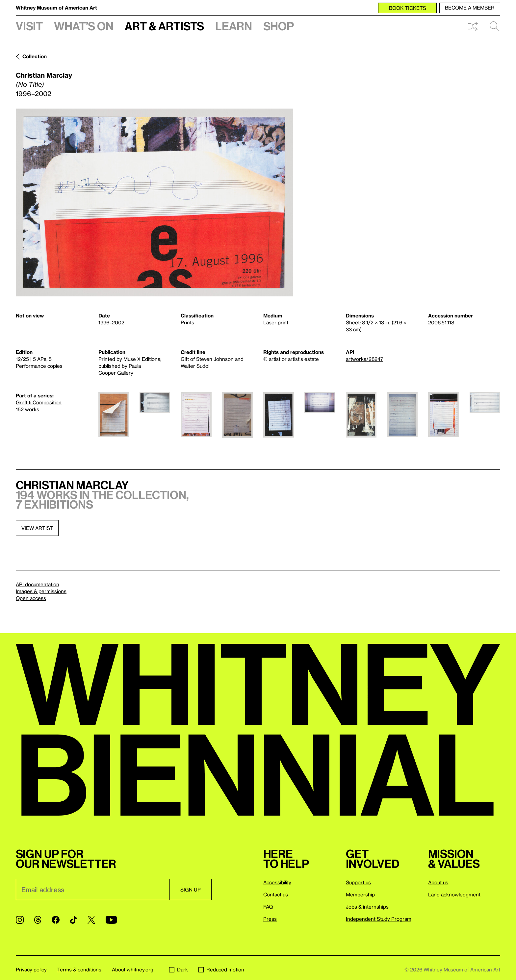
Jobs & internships (367, 907)
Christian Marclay (44, 75)
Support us (358, 882)
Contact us (276, 894)
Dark (179, 969)
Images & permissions (41, 591)
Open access (31, 598)
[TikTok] (74, 920)
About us (438, 882)
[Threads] (38, 920)
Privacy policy (31, 969)
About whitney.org (133, 969)
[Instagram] (20, 920)
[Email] (93, 890)
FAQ (268, 907)
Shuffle (473, 26)
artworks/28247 (364, 359)
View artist (37, 528)
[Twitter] (91, 920)
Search (495, 26)
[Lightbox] (155, 202)
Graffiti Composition (39, 402)
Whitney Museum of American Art (56, 8)
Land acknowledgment (454, 894)
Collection (35, 56)
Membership (360, 894)
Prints (187, 322)
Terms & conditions (79, 969)
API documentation (38, 584)
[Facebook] (56, 920)
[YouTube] (111, 920)
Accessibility (277, 882)
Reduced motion (221, 969)
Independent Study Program (379, 919)
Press (270, 919)
